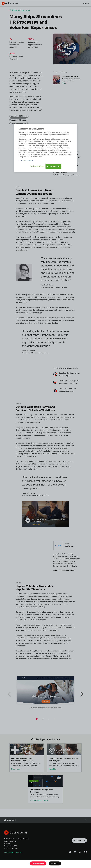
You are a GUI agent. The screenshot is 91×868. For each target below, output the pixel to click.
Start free (55, 863)
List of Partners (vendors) (26, 160)
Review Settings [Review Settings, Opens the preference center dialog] (37, 166)
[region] (45, 148)
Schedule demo (38, 863)
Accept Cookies (53, 166)
